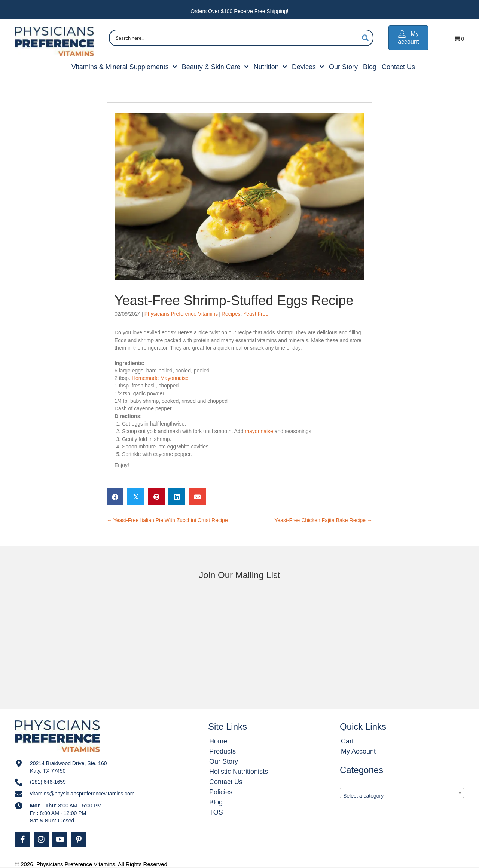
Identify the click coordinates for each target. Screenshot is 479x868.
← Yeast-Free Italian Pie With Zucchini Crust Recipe (167, 520)
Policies (221, 792)
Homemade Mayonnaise (160, 378)
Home (218, 741)
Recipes (231, 314)
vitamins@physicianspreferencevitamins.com (82, 794)
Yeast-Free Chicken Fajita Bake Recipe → (323, 520)
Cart (347, 741)
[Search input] (236, 38)
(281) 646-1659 (48, 782)
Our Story (224, 761)
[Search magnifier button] (365, 38)
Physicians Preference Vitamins (181, 314)
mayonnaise (260, 431)
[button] (22, 840)
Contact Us (226, 782)
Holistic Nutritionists (239, 772)
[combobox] (402, 793)
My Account (358, 751)
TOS (216, 812)
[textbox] (402, 796)
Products (222, 751)
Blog (216, 802)
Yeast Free (256, 314)
